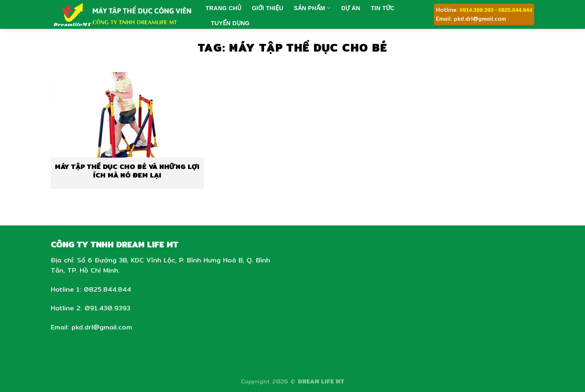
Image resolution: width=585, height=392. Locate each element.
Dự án (351, 8)
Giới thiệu (268, 8)
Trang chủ (223, 8)
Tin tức (383, 8)
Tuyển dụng (230, 23)
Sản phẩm (313, 8)
